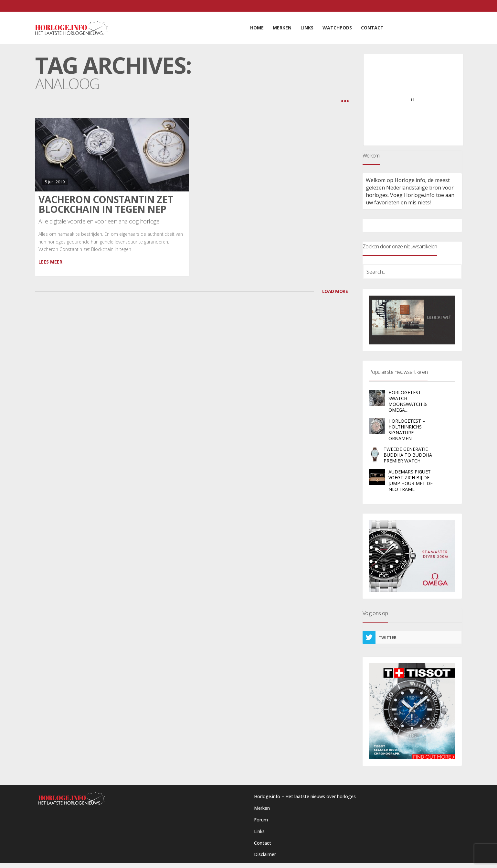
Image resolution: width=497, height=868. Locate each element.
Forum (261, 820)
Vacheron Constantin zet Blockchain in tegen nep (106, 204)
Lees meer (50, 262)
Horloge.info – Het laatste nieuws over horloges (305, 796)
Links (259, 831)
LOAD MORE (335, 291)
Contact (263, 843)
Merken (262, 808)
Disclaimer (265, 854)
